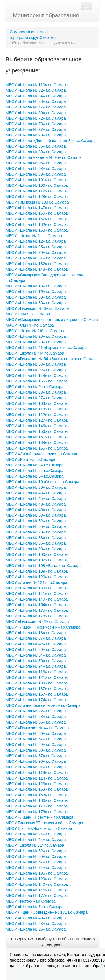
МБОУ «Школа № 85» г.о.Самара (36, 543)
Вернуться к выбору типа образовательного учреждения (52, 942)
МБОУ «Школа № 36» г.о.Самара (36, 487)
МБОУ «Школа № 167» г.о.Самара (37, 694)
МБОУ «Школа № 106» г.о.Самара (37, 185)
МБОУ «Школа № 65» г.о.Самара (36, 526)
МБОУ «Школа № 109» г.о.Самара (37, 571)
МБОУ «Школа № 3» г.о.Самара (35, 465)
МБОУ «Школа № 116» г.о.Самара (37, 672)
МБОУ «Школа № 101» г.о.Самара (37, 180)
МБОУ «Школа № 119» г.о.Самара (37, 773)
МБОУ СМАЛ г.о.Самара (28, 314)
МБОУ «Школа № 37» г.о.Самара (36, 638)
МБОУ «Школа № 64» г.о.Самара (36, 655)
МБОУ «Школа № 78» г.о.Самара (36, 532)
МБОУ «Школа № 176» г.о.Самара (37, 812)
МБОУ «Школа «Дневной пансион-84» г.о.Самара (51, 141)
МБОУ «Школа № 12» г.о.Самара (36, 241)
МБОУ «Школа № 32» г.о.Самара (36, 90)
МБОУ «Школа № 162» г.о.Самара (37, 225)
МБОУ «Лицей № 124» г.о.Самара (36, 582)
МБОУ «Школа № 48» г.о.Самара (36, 504)
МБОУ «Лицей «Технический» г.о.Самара (43, 627)
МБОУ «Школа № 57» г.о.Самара (36, 862)
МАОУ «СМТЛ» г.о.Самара (30, 325)
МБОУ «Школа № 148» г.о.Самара (37, 269)
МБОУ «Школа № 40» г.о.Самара (36, 918)
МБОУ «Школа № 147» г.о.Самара (37, 208)
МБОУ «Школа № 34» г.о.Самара (36, 96)
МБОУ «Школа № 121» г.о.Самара (37, 677)
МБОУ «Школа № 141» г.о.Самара (37, 594)
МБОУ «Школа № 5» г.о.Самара (35, 471)
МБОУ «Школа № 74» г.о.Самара (36, 868)
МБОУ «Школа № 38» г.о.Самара (36, 101)
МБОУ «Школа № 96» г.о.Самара (36, 163)
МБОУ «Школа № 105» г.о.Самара (37, 873)
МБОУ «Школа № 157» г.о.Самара (37, 219)
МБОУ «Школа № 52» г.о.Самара (36, 851)
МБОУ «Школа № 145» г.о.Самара (37, 890)
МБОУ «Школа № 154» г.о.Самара (37, 605)
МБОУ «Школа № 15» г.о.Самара (36, 292)
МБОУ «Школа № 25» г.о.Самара (36, 247)
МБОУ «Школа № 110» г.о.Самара (37, 85)
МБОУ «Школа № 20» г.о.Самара (36, 336)
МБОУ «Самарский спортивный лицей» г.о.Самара (52, 320)
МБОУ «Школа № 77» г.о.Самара (36, 129)
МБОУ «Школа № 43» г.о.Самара (36, 493)
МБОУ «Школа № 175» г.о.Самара (37, 610)
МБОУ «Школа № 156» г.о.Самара (37, 431)
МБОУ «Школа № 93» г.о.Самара (36, 549)
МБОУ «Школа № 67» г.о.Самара (36, 739)
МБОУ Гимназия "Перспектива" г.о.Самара (44, 823)
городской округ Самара (32, 37)
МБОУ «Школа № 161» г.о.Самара (37, 437)
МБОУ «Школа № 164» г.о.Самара (37, 443)
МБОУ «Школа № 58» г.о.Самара (36, 364)
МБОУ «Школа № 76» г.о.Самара (36, 661)
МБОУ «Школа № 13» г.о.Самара (36, 286)
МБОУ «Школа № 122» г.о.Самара (37, 415)
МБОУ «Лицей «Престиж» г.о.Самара (39, 817)
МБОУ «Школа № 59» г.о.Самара (36, 650)
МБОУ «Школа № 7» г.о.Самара (35, 907)
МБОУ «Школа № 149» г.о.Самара (37, 599)
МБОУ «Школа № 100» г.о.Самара (37, 554)
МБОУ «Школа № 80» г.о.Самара (36, 750)
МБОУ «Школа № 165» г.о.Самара (37, 448)
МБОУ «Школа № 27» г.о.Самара (36, 398)
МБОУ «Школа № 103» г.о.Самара (37, 403)
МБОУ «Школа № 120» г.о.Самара (37, 577)
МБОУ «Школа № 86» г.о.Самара (36, 146)
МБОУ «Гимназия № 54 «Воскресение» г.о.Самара (52, 359)
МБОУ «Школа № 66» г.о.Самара (36, 733)
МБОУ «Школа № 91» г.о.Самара (36, 767)
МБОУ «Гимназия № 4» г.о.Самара (37, 728)
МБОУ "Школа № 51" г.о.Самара (35, 845)
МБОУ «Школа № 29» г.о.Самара (36, 342)
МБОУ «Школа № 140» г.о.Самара (37, 884)
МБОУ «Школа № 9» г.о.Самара (35, 387)
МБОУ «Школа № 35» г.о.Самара (36, 722)
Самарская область (28, 32)
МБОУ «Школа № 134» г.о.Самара (37, 683)
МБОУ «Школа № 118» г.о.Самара (37, 409)
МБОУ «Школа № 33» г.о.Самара (36, 392)
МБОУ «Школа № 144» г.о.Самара (37, 376)
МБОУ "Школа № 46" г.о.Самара (35, 353)
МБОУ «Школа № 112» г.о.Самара (37, 191)
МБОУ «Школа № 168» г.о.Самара (37, 230)
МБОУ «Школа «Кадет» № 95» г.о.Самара (44, 157)
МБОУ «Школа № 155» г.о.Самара (37, 381)
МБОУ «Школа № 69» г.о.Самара (36, 745)
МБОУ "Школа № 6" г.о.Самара (34, 236)
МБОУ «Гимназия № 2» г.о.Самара (37, 622)
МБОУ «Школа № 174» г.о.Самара (37, 700)
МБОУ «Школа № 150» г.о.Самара (37, 213)
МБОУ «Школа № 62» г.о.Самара (36, 521)
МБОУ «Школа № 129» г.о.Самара (37, 879)
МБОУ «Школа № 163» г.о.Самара (37, 795)
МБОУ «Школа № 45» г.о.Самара (36, 499)
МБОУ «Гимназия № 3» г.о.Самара (37, 308)
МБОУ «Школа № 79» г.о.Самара (36, 135)
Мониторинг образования (46, 15)
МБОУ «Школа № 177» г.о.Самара (37, 896)
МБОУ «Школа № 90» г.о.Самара (36, 761)
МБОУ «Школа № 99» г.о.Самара (36, 174)
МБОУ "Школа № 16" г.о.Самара (35, 331)
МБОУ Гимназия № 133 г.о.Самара (37, 202)
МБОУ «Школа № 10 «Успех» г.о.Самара (42, 482)
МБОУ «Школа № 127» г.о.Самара (37, 420)
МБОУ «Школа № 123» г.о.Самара (37, 784)
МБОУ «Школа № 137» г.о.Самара (37, 689)
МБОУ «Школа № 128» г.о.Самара (37, 197)
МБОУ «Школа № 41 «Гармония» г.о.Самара (46, 348)
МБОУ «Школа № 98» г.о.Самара (36, 169)
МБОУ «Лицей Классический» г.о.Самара (43, 705)
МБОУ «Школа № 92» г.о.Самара (36, 370)
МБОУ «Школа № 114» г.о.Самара (37, 778)
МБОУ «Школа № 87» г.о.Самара (36, 756)
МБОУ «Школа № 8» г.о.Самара (35, 476)
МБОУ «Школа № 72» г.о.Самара (36, 118)
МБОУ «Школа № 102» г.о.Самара (37, 560)
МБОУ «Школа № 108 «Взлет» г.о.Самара (44, 566)
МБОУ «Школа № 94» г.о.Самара (36, 666)
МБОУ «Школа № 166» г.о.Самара (37, 800)
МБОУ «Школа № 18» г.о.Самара (36, 633)
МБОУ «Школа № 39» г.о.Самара (36, 297)
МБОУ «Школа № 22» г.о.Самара (36, 711)
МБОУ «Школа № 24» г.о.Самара (36, 840)
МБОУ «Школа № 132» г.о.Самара (37, 264)
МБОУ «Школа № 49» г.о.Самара (36, 510)
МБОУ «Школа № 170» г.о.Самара (37, 806)
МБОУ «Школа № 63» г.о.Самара (36, 303)
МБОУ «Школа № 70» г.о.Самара (36, 252)
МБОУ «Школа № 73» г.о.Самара (36, 124)
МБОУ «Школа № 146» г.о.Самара (37, 426)
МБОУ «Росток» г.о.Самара (30, 459)
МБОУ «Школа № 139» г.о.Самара (37, 588)
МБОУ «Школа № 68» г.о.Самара (36, 924)
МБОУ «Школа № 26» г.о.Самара (36, 929)
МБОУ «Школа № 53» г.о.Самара (36, 515)
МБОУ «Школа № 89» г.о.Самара (36, 152)
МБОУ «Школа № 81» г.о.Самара (36, 258)
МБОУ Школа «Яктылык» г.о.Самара (39, 828)
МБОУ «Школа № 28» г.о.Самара (36, 717)
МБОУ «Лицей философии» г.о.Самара (41, 454)
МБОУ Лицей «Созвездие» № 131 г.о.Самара (47, 912)
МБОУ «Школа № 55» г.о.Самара (36, 856)
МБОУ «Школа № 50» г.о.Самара (36, 113)
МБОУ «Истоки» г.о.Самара (31, 901)
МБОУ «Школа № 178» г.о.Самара (37, 616)
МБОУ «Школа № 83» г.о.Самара (36, 538)
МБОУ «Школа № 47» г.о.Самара (36, 107)
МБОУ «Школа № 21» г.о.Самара (36, 834)
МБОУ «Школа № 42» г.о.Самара (36, 644)
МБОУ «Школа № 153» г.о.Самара (37, 789)
